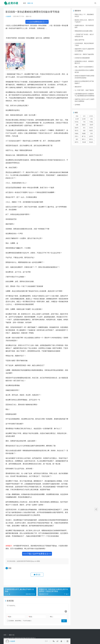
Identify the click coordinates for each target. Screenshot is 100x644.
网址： (52, 617)
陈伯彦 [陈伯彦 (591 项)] (84, 142)
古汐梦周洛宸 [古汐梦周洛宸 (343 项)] (85, 119)
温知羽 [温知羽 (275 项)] (91, 125)
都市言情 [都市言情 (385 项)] (77, 142)
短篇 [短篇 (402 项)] (84, 131)
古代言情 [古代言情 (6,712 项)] (92, 116)
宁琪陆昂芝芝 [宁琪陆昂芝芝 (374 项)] (92, 122)
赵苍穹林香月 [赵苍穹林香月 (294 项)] (92, 136)
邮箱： (31, 617)
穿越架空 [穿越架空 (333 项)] (77, 133)
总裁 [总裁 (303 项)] (77, 125)
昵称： (10, 617)
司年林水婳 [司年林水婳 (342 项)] (78, 122)
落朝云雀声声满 (79, 40)
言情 (10, 568)
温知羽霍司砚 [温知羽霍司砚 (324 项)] (78, 128)
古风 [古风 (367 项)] (91, 119)
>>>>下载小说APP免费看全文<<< (37, 554)
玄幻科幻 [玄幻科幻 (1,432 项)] (92, 128)
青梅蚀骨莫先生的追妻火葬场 (83, 31)
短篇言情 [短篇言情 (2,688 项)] (92, 131)
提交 (64, 621)
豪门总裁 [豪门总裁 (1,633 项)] (84, 136)
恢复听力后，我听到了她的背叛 (84, 54)
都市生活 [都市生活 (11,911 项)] (92, 139)
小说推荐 (8, 16)
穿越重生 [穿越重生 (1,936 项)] (84, 133)
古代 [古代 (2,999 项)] (84, 116)
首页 (25, 3)
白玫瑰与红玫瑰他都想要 (82, 58)
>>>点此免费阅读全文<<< (37, 22)
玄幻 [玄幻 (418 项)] (84, 128)
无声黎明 (77, 105)
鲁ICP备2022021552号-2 (28, 638)
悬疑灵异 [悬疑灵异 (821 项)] (84, 125)
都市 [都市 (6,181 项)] (77, 139)
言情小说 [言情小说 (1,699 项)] (77, 136)
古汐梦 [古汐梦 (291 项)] (77, 119)
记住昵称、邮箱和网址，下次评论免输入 (19, 621)
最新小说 (30, 3)
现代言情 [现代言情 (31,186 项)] (77, 131)
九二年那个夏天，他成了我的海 (84, 90)
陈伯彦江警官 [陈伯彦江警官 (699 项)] (92, 142)
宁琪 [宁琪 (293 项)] (84, 122)
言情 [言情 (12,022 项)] (91, 133)
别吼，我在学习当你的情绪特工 (84, 67)
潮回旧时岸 (78, 87)
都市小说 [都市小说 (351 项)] (84, 139)
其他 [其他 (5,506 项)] (77, 116)
